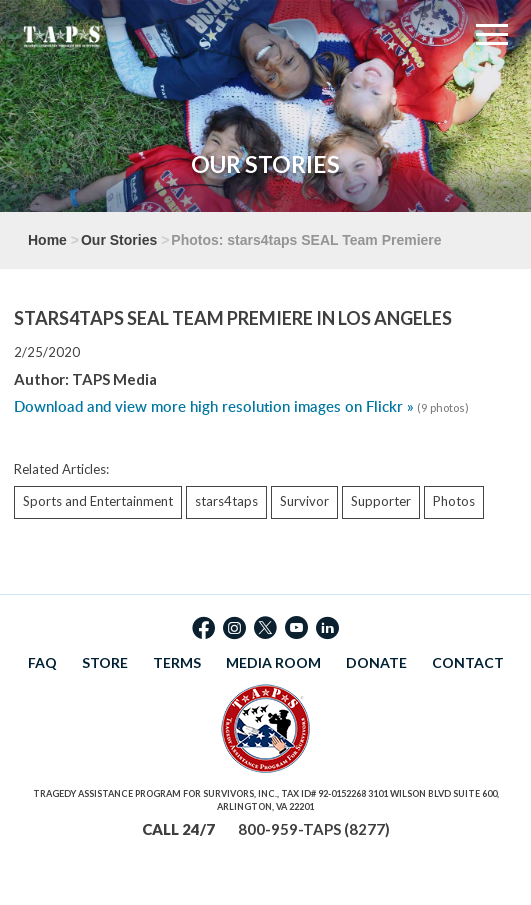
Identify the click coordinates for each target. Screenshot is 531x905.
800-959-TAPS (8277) (314, 829)
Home (47, 240)
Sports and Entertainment (98, 501)
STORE (105, 662)
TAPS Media (114, 379)
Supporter (381, 501)
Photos (454, 501)
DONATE (376, 662)
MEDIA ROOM (273, 662)
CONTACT (468, 662)
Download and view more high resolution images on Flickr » (214, 406)
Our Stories (119, 240)
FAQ (42, 662)
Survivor (304, 501)
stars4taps (226, 501)
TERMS (177, 662)
